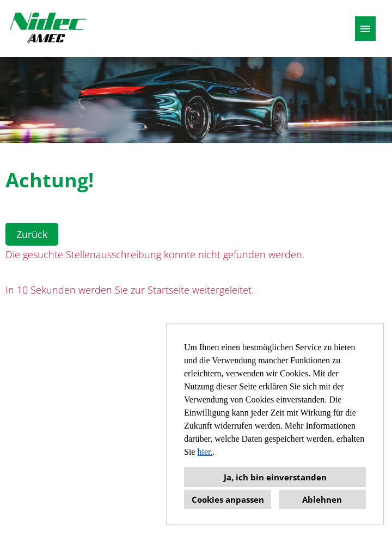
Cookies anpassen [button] (228, 499)
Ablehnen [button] (322, 499)
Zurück (32, 234)
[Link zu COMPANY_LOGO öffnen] (48, 29)
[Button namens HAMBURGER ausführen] (365, 29)
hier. (205, 452)
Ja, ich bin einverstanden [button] (275, 477)
